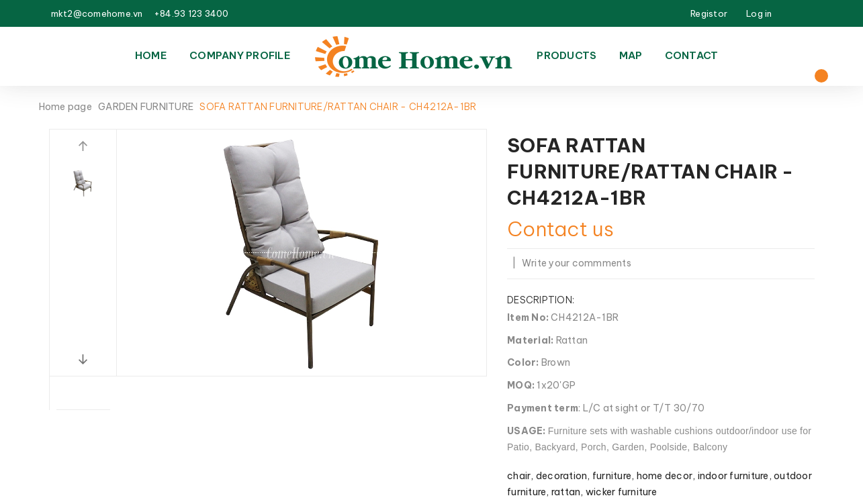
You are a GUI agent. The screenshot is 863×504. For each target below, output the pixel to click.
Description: (541, 300)
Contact (692, 55)
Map (631, 55)
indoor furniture (733, 476)
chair (519, 476)
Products (566, 55)
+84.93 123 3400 (191, 13)
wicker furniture (621, 492)
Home (151, 55)
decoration (562, 476)
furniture (612, 476)
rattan (566, 492)
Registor (709, 13)
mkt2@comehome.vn (97, 13)
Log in (759, 13)
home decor (665, 476)
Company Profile (240, 55)
